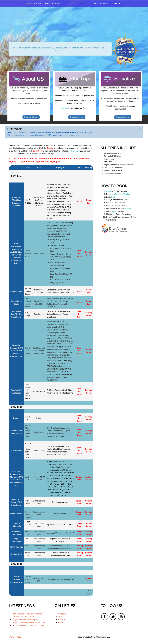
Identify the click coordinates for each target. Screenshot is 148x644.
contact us (73, 151)
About (38, 3)
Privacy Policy (15, 637)
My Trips (128, 208)
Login (95, 3)
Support (117, 3)
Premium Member (122, 194)
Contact (105, 3)
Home (29, 3)
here (113, 197)
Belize (61, 622)
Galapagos (63, 614)
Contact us (66, 108)
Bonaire (61, 620)
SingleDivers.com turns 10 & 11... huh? (29, 625)
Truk (60, 617)
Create (109, 191)
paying (114, 211)
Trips (46, 3)
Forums (56, 3)
